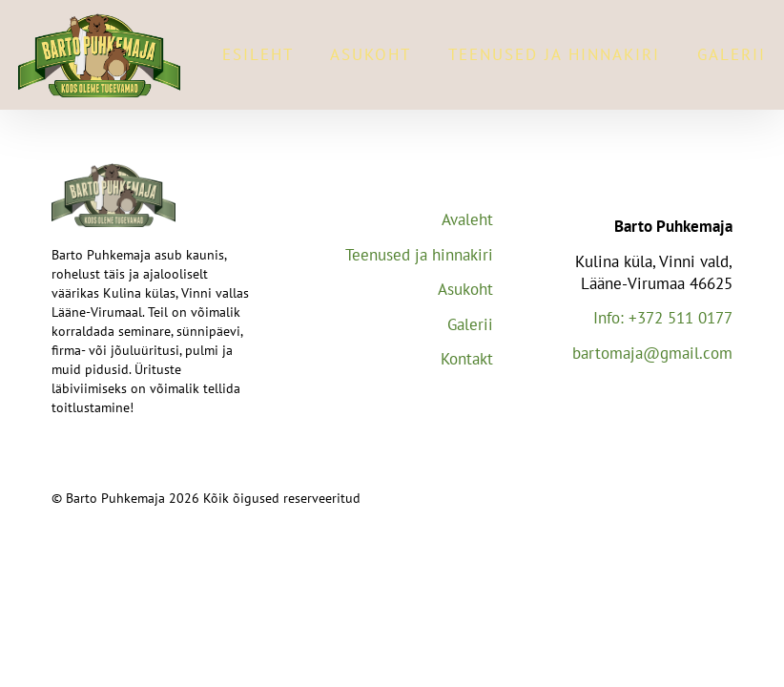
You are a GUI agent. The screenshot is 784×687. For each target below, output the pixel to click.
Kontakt (467, 359)
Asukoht (371, 54)
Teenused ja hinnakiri (554, 54)
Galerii (732, 54)
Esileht (258, 54)
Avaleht (467, 219)
